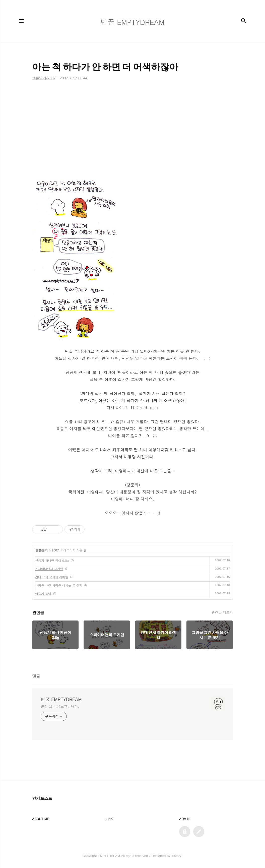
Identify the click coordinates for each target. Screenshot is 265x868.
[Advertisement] (132, 131)
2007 (55, 550)
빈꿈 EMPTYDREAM (61, 699)
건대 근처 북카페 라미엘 (52, 577)
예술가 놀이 (43, 594)
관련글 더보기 (222, 612)
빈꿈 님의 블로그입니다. (60, 706)
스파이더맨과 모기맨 (49, 569)
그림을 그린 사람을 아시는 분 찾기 (59, 585)
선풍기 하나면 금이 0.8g (52, 560)
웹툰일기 (42, 550)
